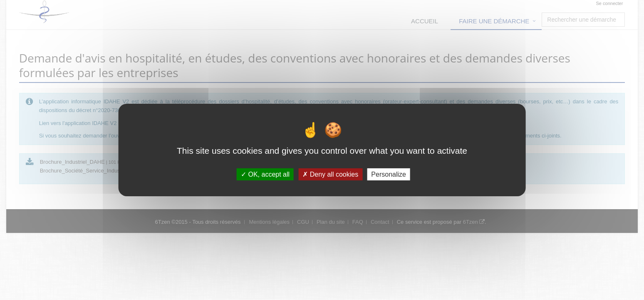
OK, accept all (265, 174)
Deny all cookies (330, 174)
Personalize (389, 174)
